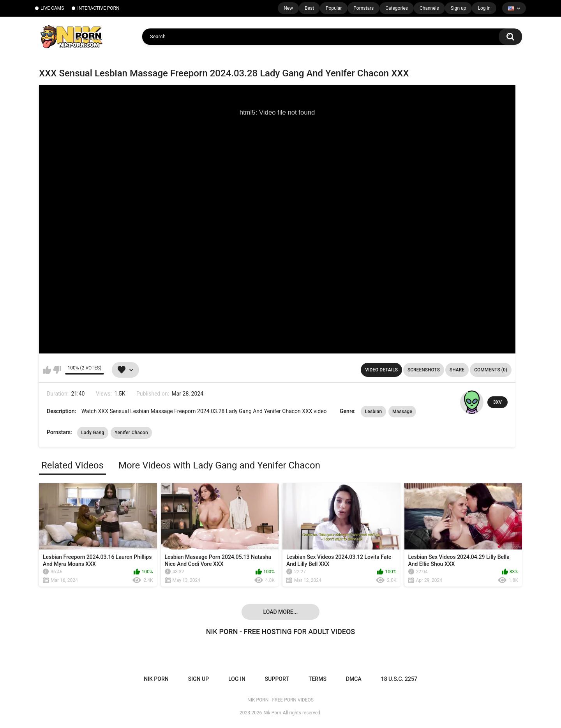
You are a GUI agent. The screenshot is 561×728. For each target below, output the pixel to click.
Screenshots (424, 370)
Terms (318, 679)
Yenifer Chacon (131, 433)
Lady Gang (93, 433)
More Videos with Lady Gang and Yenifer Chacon (219, 465)
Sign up (459, 8)
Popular (334, 8)
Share (457, 370)
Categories (397, 8)
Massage (402, 412)
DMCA (354, 679)
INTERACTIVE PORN (98, 8)
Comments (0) (491, 370)
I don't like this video (57, 370)
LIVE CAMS (52, 8)
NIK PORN (156, 679)
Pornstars (363, 8)
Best (309, 8)
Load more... (281, 612)
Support (277, 679)
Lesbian (373, 412)
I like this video (47, 370)
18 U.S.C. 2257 (399, 679)
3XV (497, 402)
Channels (429, 8)
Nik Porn (272, 713)
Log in (484, 8)
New (288, 8)
